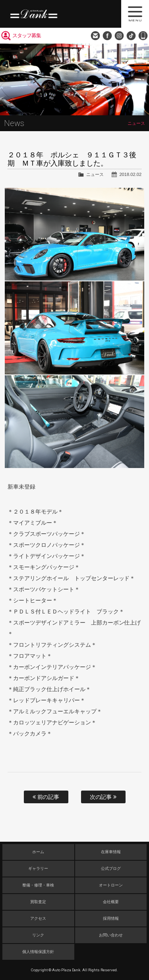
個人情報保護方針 (38, 952)
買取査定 (38, 902)
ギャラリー (38, 868)
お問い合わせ (95, 36)
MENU (135, 14)
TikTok (131, 36)
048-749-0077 (143, 36)
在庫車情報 (111, 852)
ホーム (38, 852)
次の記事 (103, 797)
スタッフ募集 (27, 35)
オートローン (111, 885)
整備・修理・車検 (38, 885)
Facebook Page (107, 36)
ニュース (95, 174)
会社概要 (111, 902)
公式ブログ (111, 868)
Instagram (119, 36)
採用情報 (111, 918)
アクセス (38, 918)
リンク (38, 935)
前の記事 (46, 797)
